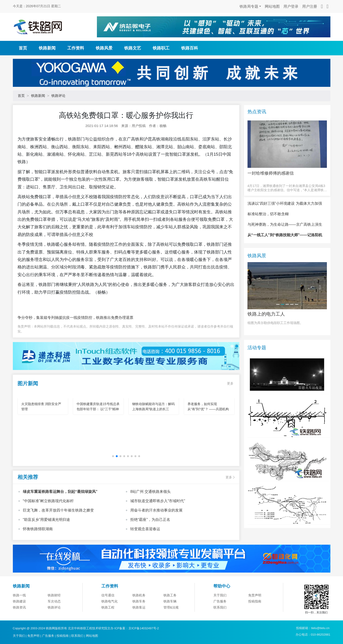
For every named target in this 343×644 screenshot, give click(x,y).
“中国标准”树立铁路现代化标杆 (48, 512)
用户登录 (291, 6)
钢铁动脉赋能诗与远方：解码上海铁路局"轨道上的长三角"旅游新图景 (153, 420)
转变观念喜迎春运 (145, 540)
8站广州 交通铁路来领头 (150, 502)
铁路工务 (170, 607)
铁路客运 (139, 619)
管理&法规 (171, 619)
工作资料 (76, 48)
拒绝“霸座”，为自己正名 (150, 530)
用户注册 (310, 6)
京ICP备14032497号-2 (144, 628)
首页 (23, 48)
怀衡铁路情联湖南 (38, 540)
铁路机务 (139, 607)
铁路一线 (19, 607)
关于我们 (220, 607)
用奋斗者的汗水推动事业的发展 (156, 521)
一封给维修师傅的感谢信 (271, 173)
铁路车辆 (170, 613)
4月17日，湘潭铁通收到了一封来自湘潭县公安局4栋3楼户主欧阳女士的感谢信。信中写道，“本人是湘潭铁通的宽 (287, 188)
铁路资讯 (19, 619)
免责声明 (255, 607)
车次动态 (54, 613)
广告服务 (220, 613)
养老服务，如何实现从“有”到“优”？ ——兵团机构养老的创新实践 (208, 420)
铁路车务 (139, 613)
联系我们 (220, 619)
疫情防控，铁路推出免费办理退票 (105, 318)
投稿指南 (255, 613)
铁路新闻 (47, 48)
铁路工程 (108, 619)
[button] (113, 467)
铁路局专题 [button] (249, 6)
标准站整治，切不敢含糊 (268, 226)
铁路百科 (190, 48)
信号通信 (108, 607)
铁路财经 (54, 607)
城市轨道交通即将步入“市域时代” (158, 512)
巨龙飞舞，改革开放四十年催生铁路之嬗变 (58, 521)
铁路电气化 (110, 613)
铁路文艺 (133, 48)
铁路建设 (19, 613)
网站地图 (272, 6)
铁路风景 (104, 48)
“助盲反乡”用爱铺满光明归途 (47, 530)
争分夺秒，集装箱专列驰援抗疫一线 (47, 318)
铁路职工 (161, 48)
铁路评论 (58, 96)
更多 (230, 394)
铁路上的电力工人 (266, 326)
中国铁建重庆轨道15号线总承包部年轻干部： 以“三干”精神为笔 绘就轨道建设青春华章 (98, 420)
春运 (22, 285)
